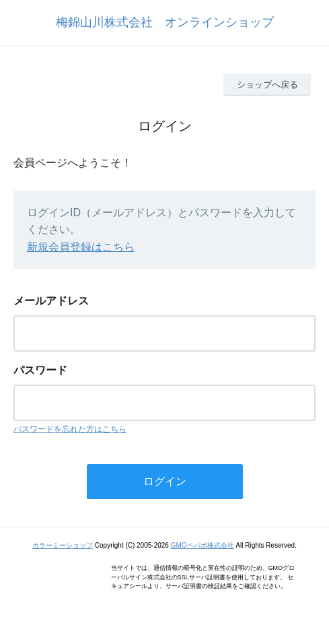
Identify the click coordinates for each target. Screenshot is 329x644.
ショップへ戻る (267, 85)
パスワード (40, 370)
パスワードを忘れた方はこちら (70, 429)
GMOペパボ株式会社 (203, 545)
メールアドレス (51, 301)
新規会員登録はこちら (81, 247)
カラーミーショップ (63, 545)
